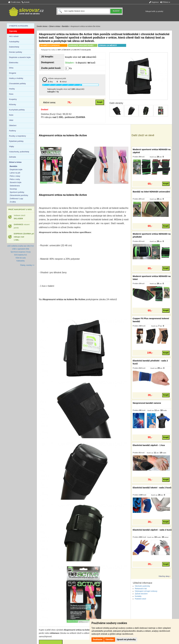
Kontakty (138, 596)
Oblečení (13, 125)
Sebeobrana (15, 186)
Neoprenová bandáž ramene (147, 403)
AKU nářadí (14, 36)
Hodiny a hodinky (16, 78)
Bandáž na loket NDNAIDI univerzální (151, 192)
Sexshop (13, 189)
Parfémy (12, 131)
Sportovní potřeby (17, 192)
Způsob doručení (141, 594)
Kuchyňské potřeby (17, 110)
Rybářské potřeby (16, 141)
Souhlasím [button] (98, 639)
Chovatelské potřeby (17, 84)
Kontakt (26, 2)
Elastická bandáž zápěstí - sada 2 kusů (152, 530)
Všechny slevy (164, 576)
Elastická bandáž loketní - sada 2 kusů (152, 488)
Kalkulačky (21, 261)
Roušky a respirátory (17, 136)
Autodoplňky (14, 42)
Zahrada (12, 157)
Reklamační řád (141, 589)
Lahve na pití (15, 173)
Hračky (12, 89)
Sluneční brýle (16, 182)
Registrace (154, 2)
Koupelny (13, 99)
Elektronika (14, 63)
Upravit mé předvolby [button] (126, 639)
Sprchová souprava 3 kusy (21, 252)
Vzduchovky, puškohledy (19, 152)
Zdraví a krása (55, 26)
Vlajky (12, 146)
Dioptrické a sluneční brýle (20, 57)
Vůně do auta (21, 258)
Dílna (11, 68)
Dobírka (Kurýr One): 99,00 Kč (56, 114)
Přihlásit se (165, 2)
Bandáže (65, 26)
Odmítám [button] (110, 639)
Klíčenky (13, 104)
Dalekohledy (14, 47)
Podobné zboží (140, 599)
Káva (11, 94)
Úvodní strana (14, 2)
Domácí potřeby (16, 52)
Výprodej (13, 31)
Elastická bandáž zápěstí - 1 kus (149, 445)
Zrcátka (13, 202)
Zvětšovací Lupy (16, 199)
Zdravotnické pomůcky (19, 195)
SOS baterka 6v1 (21, 255)
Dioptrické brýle (16, 169)
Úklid (11, 120)
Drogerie (13, 73)
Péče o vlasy (15, 176)
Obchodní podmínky (142, 586)
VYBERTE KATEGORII (19, 26)
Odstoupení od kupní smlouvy (146, 591)
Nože (11, 115)
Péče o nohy (15, 179)
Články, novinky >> (27, 265)
